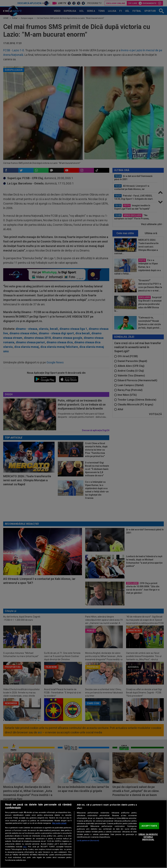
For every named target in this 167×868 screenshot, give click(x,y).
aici (25, 847)
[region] (83, 834)
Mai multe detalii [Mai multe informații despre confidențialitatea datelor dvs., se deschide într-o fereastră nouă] (59, 823)
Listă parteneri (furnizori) (88, 841)
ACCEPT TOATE (149, 826)
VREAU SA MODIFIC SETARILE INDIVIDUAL (148, 837)
